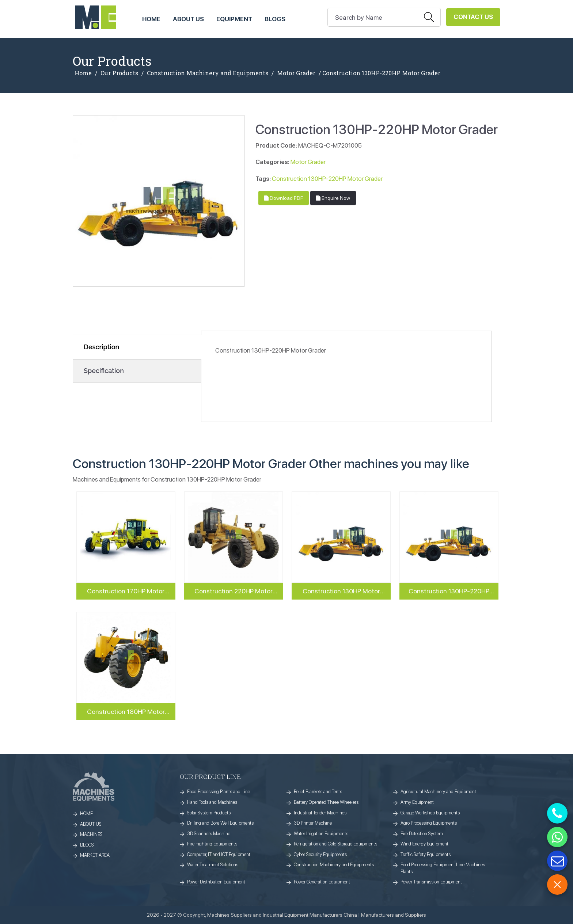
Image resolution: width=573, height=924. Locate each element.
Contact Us (473, 17)
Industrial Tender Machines (320, 813)
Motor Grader (296, 73)
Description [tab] (101, 347)
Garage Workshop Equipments (430, 813)
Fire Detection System (422, 834)
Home (83, 73)
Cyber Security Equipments (320, 854)
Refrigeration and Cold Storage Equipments (335, 844)
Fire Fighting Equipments (212, 844)
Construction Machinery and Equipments (208, 73)
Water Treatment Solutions (213, 865)
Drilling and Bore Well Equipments (220, 823)
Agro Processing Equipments (429, 823)
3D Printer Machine (313, 823)
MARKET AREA (95, 855)
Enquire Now (333, 198)
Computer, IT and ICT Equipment (219, 854)
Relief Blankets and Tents (318, 792)
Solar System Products (209, 813)
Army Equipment (417, 802)
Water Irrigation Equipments (321, 834)
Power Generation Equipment (322, 882)
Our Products (119, 73)
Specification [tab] (104, 371)
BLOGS (87, 845)
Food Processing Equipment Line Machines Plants (443, 868)
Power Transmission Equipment (431, 882)
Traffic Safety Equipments (426, 854)
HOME (151, 19)
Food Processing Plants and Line (219, 792)
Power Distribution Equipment (216, 882)
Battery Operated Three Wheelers (326, 802)
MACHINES (91, 834)
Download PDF (284, 198)
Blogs (275, 19)
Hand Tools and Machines (212, 802)
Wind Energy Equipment (424, 844)
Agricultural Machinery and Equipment (438, 792)
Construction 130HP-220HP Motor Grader (327, 179)
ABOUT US (188, 19)
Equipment (234, 19)
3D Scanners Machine (209, 834)
